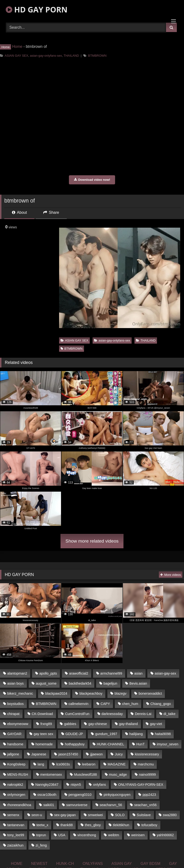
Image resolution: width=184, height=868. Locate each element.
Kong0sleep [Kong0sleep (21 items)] (16, 764)
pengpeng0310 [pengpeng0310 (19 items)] (80, 795)
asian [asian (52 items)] (138, 673)
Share (51, 212)
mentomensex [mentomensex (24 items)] (51, 775)
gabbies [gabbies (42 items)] (70, 724)
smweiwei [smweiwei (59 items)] (95, 815)
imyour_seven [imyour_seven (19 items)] (168, 744)
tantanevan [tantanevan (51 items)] (16, 825)
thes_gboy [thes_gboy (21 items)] (93, 825)
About (19, 212)
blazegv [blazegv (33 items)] (121, 693)
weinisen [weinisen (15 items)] (138, 835)
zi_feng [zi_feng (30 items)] (41, 845)
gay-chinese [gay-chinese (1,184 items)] (98, 724)
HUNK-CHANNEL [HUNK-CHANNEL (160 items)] (110, 744)
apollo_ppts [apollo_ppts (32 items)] (48, 673)
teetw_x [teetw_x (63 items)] (42, 825)
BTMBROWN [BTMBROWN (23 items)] (46, 704)
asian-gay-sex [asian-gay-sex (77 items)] (166, 673)
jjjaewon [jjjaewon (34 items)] (96, 754)
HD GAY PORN (37, 9)
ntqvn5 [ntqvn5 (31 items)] (76, 785)
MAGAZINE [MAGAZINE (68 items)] (117, 764)
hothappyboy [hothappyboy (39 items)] (75, 744)
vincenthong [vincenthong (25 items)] (87, 835)
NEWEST (39, 864)
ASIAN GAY (122, 864)
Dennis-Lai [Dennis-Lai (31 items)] (143, 714)
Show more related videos (92, 541)
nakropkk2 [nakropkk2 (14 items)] (15, 785)
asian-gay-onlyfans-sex (46, 56)
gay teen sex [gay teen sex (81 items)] (44, 734)
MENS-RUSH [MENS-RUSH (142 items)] (18, 775)
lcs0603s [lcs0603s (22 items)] (63, 764)
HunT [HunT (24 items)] (141, 744)
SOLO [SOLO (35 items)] (120, 815)
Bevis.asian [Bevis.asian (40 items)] (138, 683)
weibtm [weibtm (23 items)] (114, 835)
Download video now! (92, 180)
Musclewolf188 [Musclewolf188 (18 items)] (85, 775)
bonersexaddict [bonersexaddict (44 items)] (150, 693)
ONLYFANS (93, 864)
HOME (17, 864)
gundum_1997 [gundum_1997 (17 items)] (106, 734)
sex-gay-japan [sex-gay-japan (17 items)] (65, 815)
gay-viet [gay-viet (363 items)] (156, 724)
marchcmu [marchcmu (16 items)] (146, 764)
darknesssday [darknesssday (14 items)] (112, 714)
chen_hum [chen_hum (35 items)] (130, 704)
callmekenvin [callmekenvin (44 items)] (78, 704)
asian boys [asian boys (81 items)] (15, 683)
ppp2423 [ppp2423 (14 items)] (149, 795)
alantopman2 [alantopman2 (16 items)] (17, 673)
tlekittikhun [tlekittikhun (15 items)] (121, 825)
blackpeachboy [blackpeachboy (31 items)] (91, 693)
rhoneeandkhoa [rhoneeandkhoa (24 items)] (19, 805)
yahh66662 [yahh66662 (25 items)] (165, 835)
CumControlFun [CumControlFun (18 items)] (77, 714)
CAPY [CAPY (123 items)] (105, 704)
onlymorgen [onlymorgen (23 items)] (16, 795)
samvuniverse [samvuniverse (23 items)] (77, 805)
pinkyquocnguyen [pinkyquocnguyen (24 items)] (117, 795)
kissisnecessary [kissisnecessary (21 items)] (147, 754)
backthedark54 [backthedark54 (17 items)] (80, 683)
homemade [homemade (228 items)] (44, 744)
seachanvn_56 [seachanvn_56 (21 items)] (111, 805)
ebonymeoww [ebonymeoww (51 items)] (18, 724)
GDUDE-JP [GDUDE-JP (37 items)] (74, 734)
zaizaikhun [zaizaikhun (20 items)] (15, 845)
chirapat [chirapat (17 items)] (13, 714)
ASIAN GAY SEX (16, 56)
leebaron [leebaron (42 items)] (89, 764)
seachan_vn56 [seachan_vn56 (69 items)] (145, 805)
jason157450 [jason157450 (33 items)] (68, 754)
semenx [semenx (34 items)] (13, 815)
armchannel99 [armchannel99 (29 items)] (111, 673)
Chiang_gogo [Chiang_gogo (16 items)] (161, 704)
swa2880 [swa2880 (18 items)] (170, 815)
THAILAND (71, 56)
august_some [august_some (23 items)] (46, 683)
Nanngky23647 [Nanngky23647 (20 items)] (47, 785)
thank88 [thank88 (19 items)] (67, 825)
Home (17, 47)
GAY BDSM (150, 864)
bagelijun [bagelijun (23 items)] (110, 683)
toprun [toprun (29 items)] (41, 835)
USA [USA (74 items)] (62, 835)
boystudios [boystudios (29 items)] (15, 704)
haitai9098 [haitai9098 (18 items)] (163, 734)
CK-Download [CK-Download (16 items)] (42, 714)
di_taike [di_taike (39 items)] (170, 714)
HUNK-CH (65, 864)
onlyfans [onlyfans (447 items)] (100, 785)
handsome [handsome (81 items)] (15, 744)
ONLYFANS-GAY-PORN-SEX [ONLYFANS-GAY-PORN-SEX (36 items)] (141, 785)
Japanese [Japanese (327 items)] (39, 754)
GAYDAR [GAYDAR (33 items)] (14, 734)
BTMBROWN (97, 56)
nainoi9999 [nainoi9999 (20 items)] (147, 775)
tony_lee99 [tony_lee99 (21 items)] (16, 835)
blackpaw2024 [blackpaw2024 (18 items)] (56, 693)
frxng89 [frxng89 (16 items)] (46, 724)
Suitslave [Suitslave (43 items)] (144, 815)
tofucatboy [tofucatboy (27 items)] (149, 825)
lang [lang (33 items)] (41, 764)
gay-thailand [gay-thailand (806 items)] (128, 724)
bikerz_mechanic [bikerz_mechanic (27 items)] (20, 693)
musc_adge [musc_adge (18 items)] (118, 775)
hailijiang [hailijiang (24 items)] (136, 734)
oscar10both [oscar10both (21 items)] (47, 795)
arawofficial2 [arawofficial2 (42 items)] (79, 673)
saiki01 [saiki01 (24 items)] (49, 805)
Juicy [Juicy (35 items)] (119, 754)
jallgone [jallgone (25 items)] (13, 754)
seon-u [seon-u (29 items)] (37, 815)
